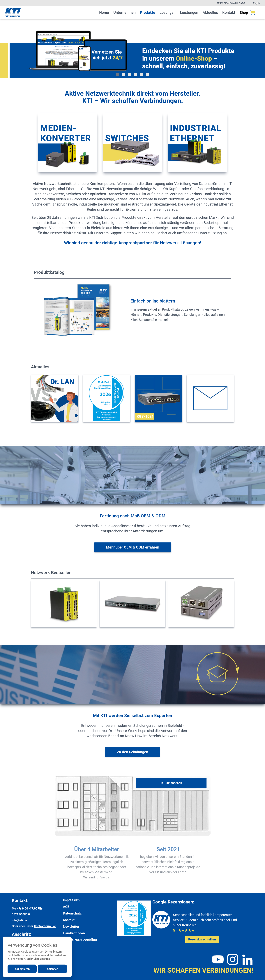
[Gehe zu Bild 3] (130, 74)
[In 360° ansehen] (171, 783)
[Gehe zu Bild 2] (124, 74)
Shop (248, 13)
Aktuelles (210, 13)
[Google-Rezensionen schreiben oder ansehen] (202, 940)
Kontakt (229, 13)
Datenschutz (72, 913)
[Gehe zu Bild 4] (135, 74)
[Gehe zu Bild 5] (141, 74)
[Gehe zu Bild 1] (118, 74)
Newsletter (71, 927)
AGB (66, 907)
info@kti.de (19, 920)
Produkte (148, 13)
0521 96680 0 (21, 914)
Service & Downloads (231, 3)
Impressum (71, 900)
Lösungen (168, 13)
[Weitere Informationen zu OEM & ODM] (133, 547)
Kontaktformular (45, 926)
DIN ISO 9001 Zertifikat (80, 940)
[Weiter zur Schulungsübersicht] (132, 752)
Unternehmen (124, 13)
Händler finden (74, 933)
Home (104, 13)
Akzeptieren (22, 969)
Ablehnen (52, 969)
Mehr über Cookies (38, 959)
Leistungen (189, 13)
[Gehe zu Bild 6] (147, 74)
